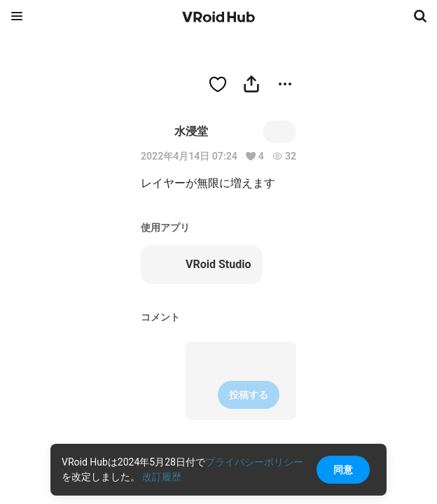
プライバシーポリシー (254, 462)
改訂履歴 (162, 477)
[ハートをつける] (218, 84)
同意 (343, 470)
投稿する (249, 395)
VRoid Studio (201, 265)
